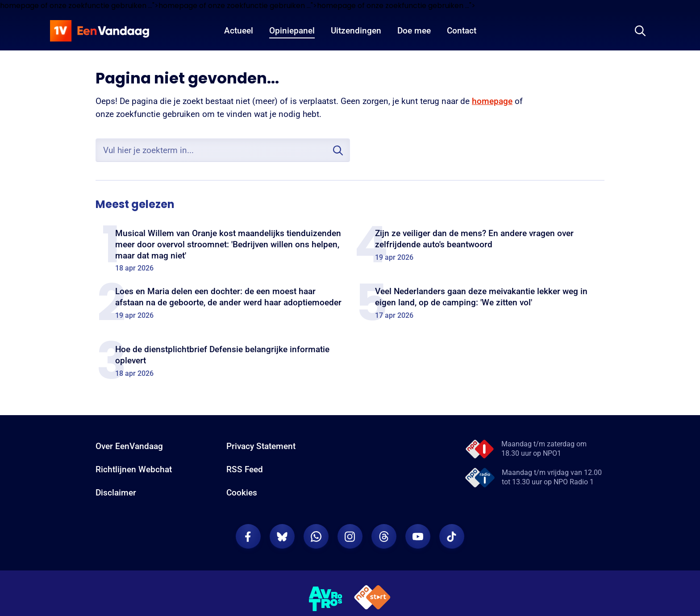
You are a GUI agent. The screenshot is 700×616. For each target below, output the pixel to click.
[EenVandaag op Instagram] (350, 537)
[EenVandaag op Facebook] (248, 537)
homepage (492, 101)
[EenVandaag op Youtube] (418, 537)
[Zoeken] (640, 31)
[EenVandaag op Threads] (384, 537)
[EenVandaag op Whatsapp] (316, 537)
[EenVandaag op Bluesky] (282, 537)
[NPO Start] (372, 599)
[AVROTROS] (326, 599)
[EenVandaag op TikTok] (452, 537)
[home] (100, 31)
